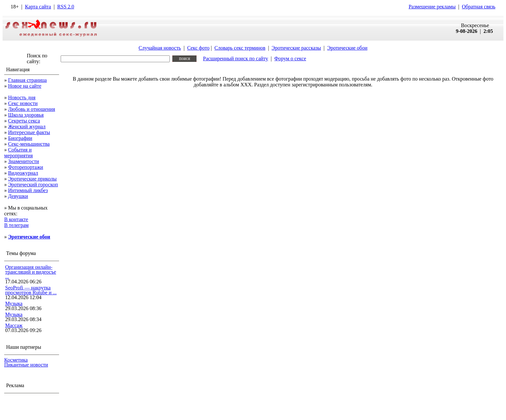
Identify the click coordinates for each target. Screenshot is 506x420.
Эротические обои (347, 48)
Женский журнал (27, 127)
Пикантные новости (26, 365)
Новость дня (22, 98)
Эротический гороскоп (33, 185)
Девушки (18, 196)
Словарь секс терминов (240, 48)
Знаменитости (24, 161)
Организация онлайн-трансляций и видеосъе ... (31, 272)
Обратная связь (479, 7)
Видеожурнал (23, 173)
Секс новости (23, 103)
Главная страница (27, 80)
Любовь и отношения (32, 109)
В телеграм (16, 225)
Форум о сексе (290, 59)
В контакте (16, 219)
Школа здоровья (26, 115)
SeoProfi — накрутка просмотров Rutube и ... (31, 290)
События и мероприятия (19, 153)
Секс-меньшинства (29, 144)
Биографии (20, 138)
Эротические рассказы (296, 48)
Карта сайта (38, 7)
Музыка (14, 303)
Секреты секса (24, 121)
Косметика (16, 360)
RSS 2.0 (66, 7)
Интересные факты (29, 132)
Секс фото (198, 48)
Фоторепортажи (26, 167)
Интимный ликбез (28, 190)
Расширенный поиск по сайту (236, 59)
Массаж (14, 325)
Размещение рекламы (432, 7)
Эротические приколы (32, 179)
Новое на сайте (25, 86)
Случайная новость (160, 48)
